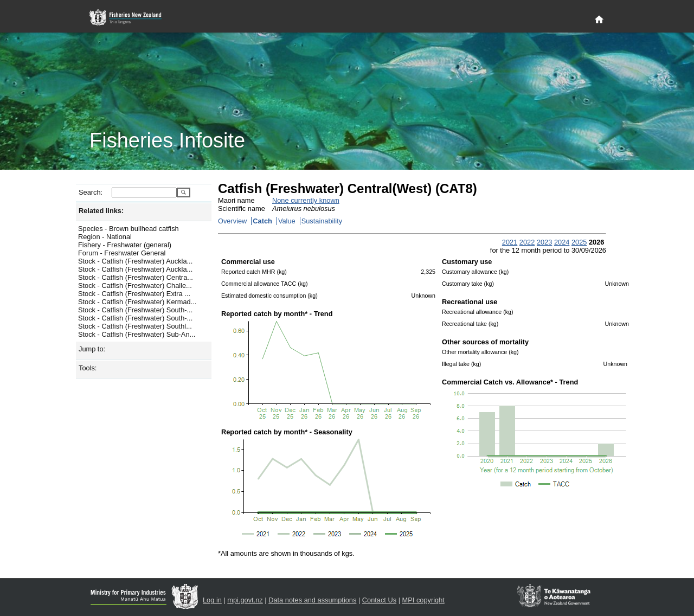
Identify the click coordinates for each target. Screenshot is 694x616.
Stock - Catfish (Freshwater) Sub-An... (137, 334)
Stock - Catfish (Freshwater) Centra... (136, 277)
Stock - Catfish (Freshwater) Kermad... (137, 302)
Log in (212, 600)
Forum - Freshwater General (122, 253)
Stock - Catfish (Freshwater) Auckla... (135, 261)
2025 (579, 242)
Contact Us (379, 600)
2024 (562, 242)
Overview (232, 221)
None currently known (306, 200)
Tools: (88, 368)
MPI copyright (423, 600)
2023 (544, 242)
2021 (510, 242)
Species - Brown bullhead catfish (128, 229)
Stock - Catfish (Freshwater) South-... (135, 310)
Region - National (105, 237)
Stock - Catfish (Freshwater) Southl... (135, 326)
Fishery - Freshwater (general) (125, 245)
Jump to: (92, 349)
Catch (262, 221)
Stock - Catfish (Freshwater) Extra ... (134, 294)
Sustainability (322, 221)
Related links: (101, 211)
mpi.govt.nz (245, 600)
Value (287, 221)
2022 (527, 242)
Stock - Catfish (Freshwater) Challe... (135, 285)
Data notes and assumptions (312, 600)
